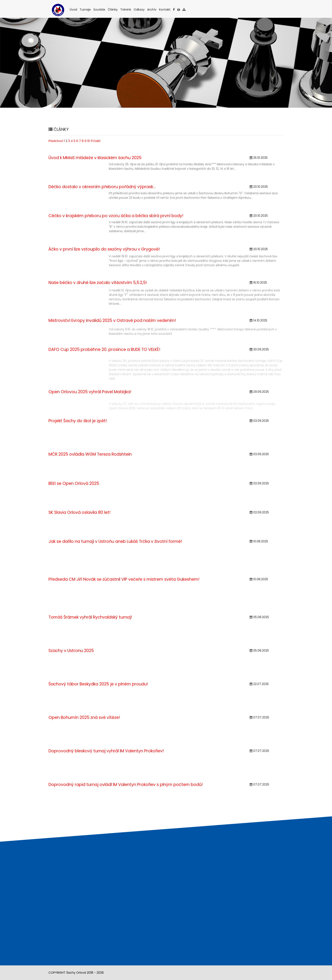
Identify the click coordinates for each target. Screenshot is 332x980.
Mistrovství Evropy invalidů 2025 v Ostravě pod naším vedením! (112, 320)
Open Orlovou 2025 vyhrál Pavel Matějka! (90, 392)
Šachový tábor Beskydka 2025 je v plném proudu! (98, 684)
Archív (152, 9)
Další (97, 141)
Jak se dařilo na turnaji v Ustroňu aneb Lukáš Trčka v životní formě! (115, 541)
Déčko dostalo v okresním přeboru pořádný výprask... (102, 187)
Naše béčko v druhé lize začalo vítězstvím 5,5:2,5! (98, 283)
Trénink (126, 9)
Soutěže (100, 9)
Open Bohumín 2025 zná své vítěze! (84, 717)
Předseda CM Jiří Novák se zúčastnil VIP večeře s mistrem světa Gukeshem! (124, 579)
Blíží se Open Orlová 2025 (74, 483)
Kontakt (165, 9)
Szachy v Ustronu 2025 (71, 651)
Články (113, 9)
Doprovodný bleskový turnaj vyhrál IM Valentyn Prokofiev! (106, 751)
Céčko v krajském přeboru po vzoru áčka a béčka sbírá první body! (116, 216)
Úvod (74, 9)
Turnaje (86, 9)
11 (92, 141)
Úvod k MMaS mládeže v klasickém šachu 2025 (95, 158)
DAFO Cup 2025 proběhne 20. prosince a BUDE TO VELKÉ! (104, 349)
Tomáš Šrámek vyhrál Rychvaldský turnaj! (90, 617)
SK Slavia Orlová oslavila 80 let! (80, 512)
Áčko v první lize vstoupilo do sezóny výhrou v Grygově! (104, 249)
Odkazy (139, 9)
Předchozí (56, 141)
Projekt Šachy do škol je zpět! (78, 421)
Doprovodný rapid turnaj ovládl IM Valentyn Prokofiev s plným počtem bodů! (126, 785)
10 (89, 141)
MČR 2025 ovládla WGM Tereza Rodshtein (90, 454)
